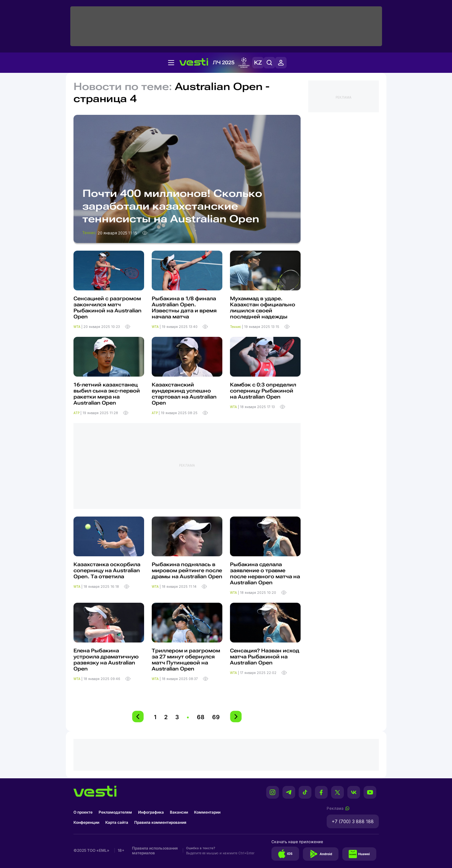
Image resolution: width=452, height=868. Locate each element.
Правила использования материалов (155, 851)
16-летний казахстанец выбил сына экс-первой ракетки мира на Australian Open (107, 394)
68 (201, 717)
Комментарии (207, 812)
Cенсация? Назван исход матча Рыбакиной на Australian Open (265, 657)
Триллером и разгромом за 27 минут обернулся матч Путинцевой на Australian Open (186, 660)
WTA (77, 327)
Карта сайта (117, 822)
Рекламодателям (115, 812)
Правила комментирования (160, 822)
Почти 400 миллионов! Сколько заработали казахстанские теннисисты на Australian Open (172, 206)
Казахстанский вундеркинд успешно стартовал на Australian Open (184, 394)
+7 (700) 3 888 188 (353, 821)
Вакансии (179, 812)
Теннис (90, 233)
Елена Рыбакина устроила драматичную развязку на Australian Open (106, 660)
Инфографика (151, 812)
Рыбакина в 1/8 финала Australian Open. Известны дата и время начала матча (184, 308)
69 (216, 717)
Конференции (86, 822)
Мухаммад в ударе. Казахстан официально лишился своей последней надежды (263, 308)
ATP (77, 413)
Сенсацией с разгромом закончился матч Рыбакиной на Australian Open (108, 308)
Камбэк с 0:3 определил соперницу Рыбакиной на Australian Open (263, 391)
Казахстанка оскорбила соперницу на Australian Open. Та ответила (107, 570)
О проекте (83, 812)
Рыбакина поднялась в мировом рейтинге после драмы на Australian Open (187, 570)
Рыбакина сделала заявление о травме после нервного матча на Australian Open (265, 573)
